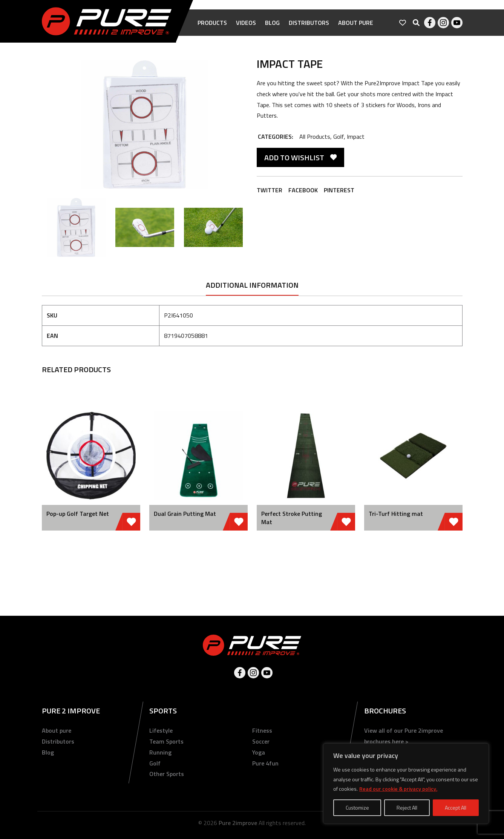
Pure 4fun (265, 763)
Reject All (407, 808)
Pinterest (339, 190)
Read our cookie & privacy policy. (398, 789)
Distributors (309, 23)
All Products (315, 137)
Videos (246, 23)
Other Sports (167, 774)
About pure (356, 23)
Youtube (457, 23)
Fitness (262, 730)
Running (160, 752)
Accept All (456, 808)
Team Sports (166, 741)
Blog (272, 23)
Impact (356, 137)
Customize (357, 808)
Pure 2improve (238, 823)
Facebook (430, 23)
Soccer (261, 741)
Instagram (443, 23)
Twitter (270, 190)
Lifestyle (161, 730)
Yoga (259, 752)
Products (212, 23)
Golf (339, 137)
